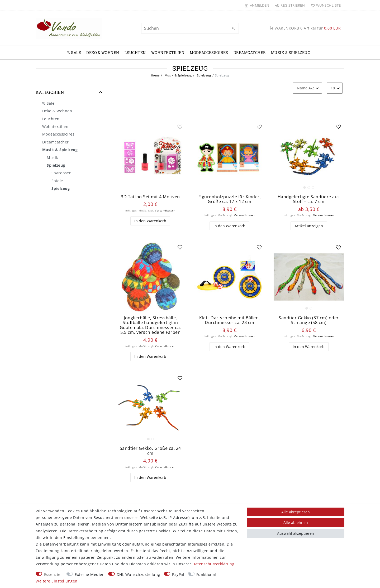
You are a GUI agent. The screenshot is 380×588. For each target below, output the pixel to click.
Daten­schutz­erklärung (213, 564)
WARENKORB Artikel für (305, 28)
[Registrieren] (290, 5)
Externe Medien (90, 574)
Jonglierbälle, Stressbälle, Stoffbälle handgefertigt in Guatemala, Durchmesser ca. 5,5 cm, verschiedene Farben (150, 325)
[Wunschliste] (324, 5)
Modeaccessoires (209, 53)
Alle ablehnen (296, 522)
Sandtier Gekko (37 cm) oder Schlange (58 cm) (309, 320)
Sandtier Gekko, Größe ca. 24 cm (150, 451)
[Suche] (234, 28)
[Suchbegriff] (190, 28)
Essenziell (53, 574)
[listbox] (309, 156)
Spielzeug (203, 75)
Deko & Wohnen (103, 53)
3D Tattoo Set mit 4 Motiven (150, 197)
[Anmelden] (257, 5)
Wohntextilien (168, 53)
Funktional (206, 574)
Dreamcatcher (250, 53)
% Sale (74, 53)
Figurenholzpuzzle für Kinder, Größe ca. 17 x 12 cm (230, 199)
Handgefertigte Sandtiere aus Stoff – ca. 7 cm (309, 199)
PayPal (178, 574)
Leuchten (135, 53)
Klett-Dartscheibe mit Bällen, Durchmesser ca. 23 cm (230, 320)
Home (155, 75)
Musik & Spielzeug (291, 53)
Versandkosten (165, 211)
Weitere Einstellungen (57, 581)
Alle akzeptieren (296, 512)
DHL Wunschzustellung (138, 574)
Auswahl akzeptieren (296, 533)
